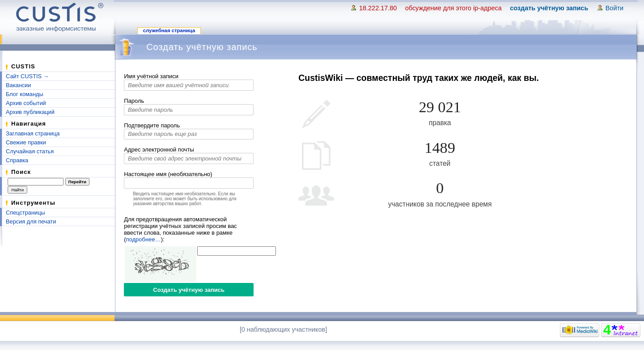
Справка (17, 160)
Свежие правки (26, 142)
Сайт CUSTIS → (27, 76)
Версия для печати (31, 221)
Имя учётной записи (151, 76)
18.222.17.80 (378, 8)
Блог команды (25, 94)
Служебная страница (169, 30)
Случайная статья (30, 151)
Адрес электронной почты (159, 150)
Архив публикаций (30, 112)
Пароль (134, 101)
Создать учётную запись (549, 8)
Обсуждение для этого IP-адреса (453, 8)
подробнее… (144, 239)
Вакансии (18, 85)
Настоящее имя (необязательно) (168, 174)
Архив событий (26, 103)
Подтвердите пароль (152, 125)
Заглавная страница (33, 133)
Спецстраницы (25, 213)
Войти (614, 8)
